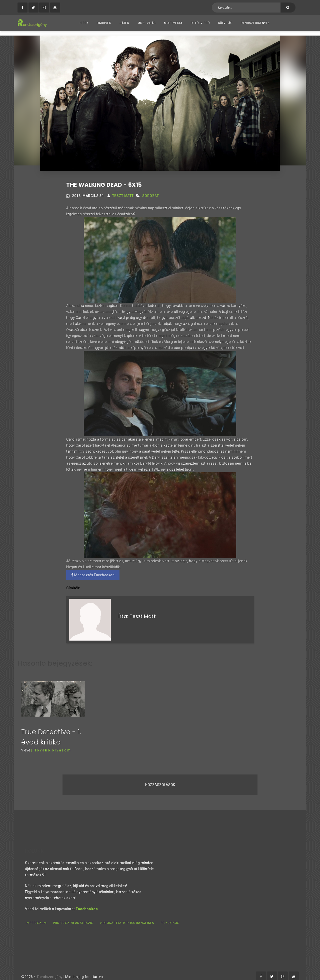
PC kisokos (171, 914)
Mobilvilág (147, 23)
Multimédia (173, 23)
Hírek (84, 23)
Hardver (104, 23)
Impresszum (36, 914)
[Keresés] (288, 8)
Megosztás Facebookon (93, 571)
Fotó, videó (200, 23)
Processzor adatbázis (73, 914)
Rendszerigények (255, 23)
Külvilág (225, 23)
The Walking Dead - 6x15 (104, 181)
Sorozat (151, 191)
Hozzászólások (160, 776)
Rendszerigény (50, 968)
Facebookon (87, 900)
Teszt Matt (123, 191)
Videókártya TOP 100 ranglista (128, 914)
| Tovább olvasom (51, 742)
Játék (124, 23)
